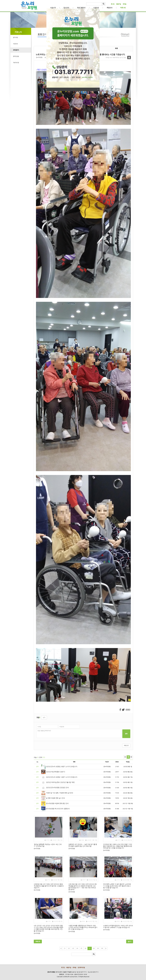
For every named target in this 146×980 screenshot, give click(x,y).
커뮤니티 (123, 8)
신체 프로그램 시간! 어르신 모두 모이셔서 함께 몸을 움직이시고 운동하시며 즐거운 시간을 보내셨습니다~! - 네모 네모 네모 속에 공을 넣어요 (83, 887)
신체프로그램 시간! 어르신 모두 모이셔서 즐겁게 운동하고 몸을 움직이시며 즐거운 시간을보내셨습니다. (49, 886)
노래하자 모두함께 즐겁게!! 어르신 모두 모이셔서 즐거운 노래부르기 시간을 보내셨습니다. (118, 927)
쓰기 (44, 718)
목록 (116, 48)
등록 (126, 734)
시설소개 (53, 8)
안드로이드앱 (81, 968)
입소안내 (66, 8)
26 (85, 948)
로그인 (113, 4)
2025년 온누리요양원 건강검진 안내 (57, 788)
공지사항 (15, 37)
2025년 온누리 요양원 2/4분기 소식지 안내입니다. (62, 767)
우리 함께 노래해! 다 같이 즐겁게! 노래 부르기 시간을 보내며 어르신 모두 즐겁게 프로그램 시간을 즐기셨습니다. (117, 886)
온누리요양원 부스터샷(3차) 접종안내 (58, 809)
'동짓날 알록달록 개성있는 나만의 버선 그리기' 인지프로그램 (48, 845)
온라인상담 (16, 56)
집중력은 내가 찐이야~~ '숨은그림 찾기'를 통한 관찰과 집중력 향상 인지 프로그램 (83, 845)
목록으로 (126, 746)
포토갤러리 (16, 50)
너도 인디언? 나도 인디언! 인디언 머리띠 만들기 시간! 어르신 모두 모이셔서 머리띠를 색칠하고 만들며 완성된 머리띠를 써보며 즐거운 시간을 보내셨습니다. (48, 928)
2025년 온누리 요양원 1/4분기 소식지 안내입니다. (62, 777)
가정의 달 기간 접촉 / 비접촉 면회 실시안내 (59, 793)
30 (102, 948)
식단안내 (15, 44)
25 (81, 948)
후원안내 (109, 8)
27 (90, 948)
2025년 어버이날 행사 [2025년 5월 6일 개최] (60, 782)
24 (77, 948)
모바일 (124, 4)
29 (98, 948)
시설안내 (96, 8)
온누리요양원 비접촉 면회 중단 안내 (57, 803)
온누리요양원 (39, 57)
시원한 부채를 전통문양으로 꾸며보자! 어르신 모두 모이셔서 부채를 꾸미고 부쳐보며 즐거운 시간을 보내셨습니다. (83, 927)
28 (94, 948)
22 (69, 948)
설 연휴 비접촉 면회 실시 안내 (55, 798)
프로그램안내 (81, 8)
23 (73, 948)
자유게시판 (16, 63)
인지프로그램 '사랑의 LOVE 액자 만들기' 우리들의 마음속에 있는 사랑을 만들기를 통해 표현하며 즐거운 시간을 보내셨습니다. (118, 846)
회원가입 (119, 4)
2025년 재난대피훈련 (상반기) (56, 772)
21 (65, 948)
